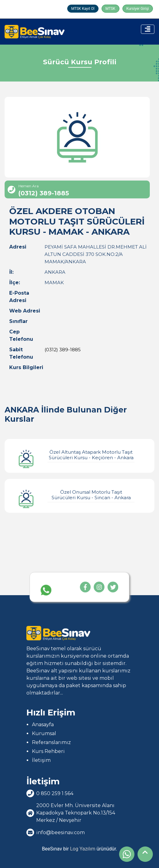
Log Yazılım (83, 849)
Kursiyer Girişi (138, 9)
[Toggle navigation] (148, 29)
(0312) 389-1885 (63, 350)
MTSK (111, 9)
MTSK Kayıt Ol (83, 9)
